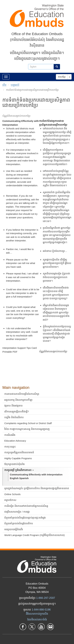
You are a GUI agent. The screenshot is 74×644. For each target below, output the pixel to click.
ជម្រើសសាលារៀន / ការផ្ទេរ (17, 512)
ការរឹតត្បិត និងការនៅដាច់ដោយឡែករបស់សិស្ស (26, 506)
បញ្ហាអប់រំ (15, 85)
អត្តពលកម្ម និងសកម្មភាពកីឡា (18, 400)
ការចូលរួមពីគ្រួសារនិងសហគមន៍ (19, 452)
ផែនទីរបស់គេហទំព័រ (37, 619)
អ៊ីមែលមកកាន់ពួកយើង (37, 614)
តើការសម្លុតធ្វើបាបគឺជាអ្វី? (17, 412)
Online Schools (12, 494)
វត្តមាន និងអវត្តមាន (13, 406)
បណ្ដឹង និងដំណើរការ (14, 417)
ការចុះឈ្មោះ (10, 447)
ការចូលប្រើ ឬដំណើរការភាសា (19, 470)
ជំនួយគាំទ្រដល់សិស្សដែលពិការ (19, 523)
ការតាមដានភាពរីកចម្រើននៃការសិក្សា (22, 394)
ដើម (4, 85)
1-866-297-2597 (46, 598)
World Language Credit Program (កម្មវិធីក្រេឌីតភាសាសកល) (35, 535)
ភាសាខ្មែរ (62, 77)
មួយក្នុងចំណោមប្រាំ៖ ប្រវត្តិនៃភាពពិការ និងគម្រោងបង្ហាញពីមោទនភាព (37, 488)
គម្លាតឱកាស (10, 500)
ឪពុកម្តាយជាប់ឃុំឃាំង (15, 464)
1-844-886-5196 (41, 610)
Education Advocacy (15, 441)
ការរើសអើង (10, 435)
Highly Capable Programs (18, 458)
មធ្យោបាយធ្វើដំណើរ (14, 529)
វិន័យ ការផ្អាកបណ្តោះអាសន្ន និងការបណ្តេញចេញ (27, 429)
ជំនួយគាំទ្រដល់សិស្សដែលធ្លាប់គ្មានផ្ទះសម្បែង (25, 518)
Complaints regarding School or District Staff (28, 423)
